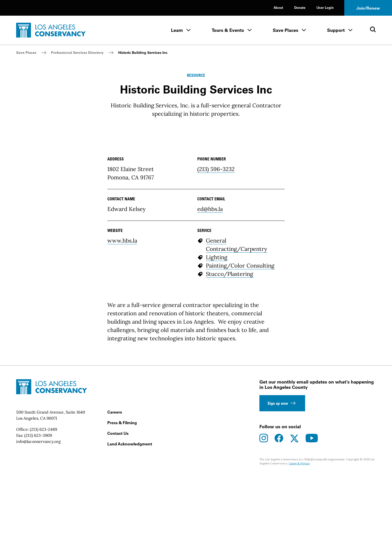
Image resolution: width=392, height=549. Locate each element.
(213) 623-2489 (43, 503)
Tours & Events (228, 30)
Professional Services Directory (77, 53)
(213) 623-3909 (38, 509)
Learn (177, 30)
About (278, 7)
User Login (325, 7)
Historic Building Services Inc (143, 53)
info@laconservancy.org (38, 515)
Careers (115, 486)
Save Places (286, 30)
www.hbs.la (122, 314)
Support (336, 30)
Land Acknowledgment (130, 517)
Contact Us (118, 507)
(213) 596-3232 (216, 243)
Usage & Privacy (300, 537)
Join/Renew (368, 8)
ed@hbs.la (210, 282)
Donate (300, 7)
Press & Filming (122, 496)
